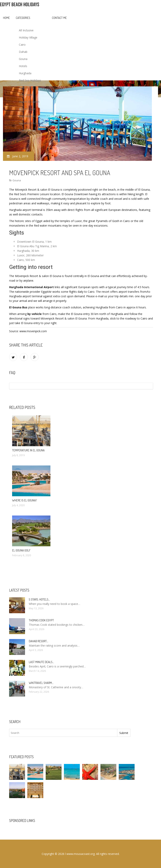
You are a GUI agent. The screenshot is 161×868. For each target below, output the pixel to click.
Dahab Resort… (39, 641)
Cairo (22, 45)
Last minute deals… (41, 662)
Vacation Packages (31, 123)
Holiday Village (28, 37)
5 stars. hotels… (39, 599)
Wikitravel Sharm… (41, 683)
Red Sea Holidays (30, 80)
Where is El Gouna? (25, 500)
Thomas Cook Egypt (41, 620)
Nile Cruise (26, 95)
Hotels (23, 66)
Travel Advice (27, 130)
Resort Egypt (27, 109)
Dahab (23, 52)
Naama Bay (27, 87)
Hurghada (25, 73)
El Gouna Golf (21, 550)
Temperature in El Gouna (28, 450)
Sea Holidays (27, 116)
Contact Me (59, 18)
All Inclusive (26, 30)
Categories (23, 18)
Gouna (23, 59)
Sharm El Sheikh (29, 102)
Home (6, 18)
